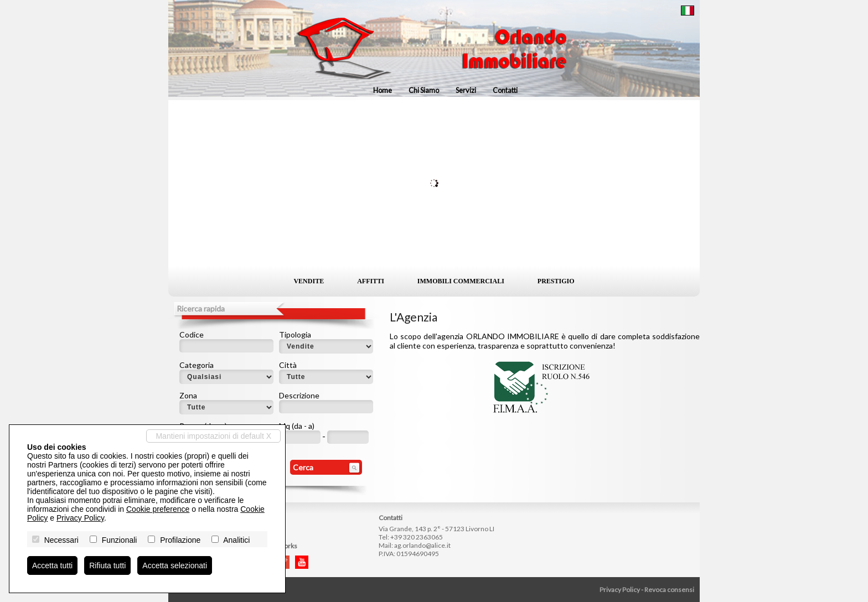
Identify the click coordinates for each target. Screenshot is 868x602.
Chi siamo (424, 90)
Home (383, 90)
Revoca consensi (669, 590)
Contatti (505, 90)
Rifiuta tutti (107, 565)
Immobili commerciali (461, 281)
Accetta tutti (52, 565)
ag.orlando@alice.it (422, 545)
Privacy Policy (620, 590)
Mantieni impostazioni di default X (213, 436)
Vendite (309, 281)
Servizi (466, 90)
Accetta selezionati (175, 565)
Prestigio (556, 281)
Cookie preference (158, 509)
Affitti (371, 281)
